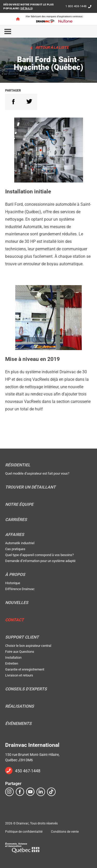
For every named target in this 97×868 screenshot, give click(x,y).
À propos (15, 575)
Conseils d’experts (26, 689)
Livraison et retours (19, 675)
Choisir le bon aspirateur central (28, 646)
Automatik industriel (20, 543)
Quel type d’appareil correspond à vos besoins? (39, 555)
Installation (13, 658)
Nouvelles (17, 603)
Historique (13, 583)
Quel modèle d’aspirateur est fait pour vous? (37, 473)
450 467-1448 (28, 771)
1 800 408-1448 (76, 6)
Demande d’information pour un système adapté (40, 561)
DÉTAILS (27, 8)
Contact (14, 620)
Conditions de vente (65, 832)
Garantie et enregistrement (25, 669)
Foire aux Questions (20, 652)
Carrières (16, 520)
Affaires (15, 535)
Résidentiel (18, 465)
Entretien (12, 663)
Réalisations (20, 706)
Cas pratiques (15, 549)
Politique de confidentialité (24, 832)
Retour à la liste (52, 47)
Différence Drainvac (20, 589)
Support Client (22, 637)
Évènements (18, 724)
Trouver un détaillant (30, 487)
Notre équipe (19, 505)
